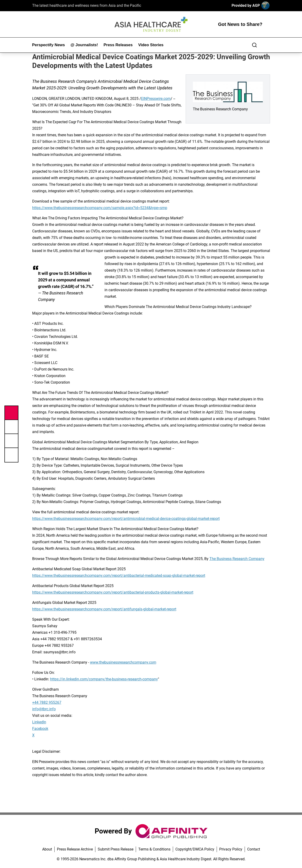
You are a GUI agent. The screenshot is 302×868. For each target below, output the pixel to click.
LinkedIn (39, 722)
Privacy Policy (231, 849)
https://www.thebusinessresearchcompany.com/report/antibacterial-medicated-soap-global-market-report (119, 576)
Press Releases (118, 45)
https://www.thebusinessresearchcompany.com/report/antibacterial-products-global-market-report (113, 592)
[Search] (254, 45)
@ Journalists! (84, 45)
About (47, 849)
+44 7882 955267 (47, 702)
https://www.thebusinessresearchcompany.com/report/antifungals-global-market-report (104, 609)
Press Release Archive (75, 849)
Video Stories (151, 45)
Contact (254, 849)
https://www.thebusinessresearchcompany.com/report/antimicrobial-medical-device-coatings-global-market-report (126, 519)
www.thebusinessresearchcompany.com (123, 662)
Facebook (40, 729)
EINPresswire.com (156, 99)
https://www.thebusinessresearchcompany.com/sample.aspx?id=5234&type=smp (100, 208)
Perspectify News (49, 45)
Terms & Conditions (154, 849)
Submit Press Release (116, 849)
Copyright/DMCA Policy (195, 849)
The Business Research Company (237, 559)
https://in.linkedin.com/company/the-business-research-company (104, 679)
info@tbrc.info (44, 709)
